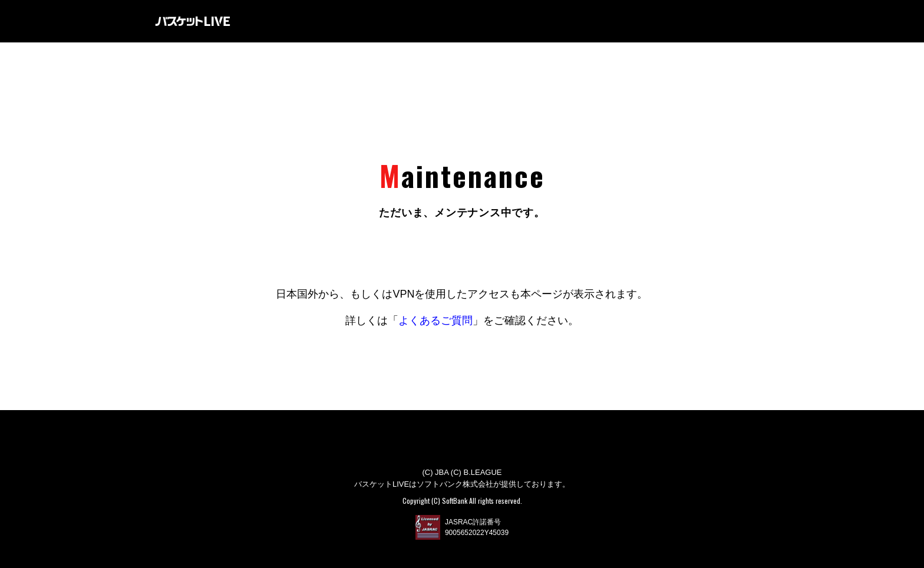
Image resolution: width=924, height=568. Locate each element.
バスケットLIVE (193, 21)
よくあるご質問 (435, 321)
